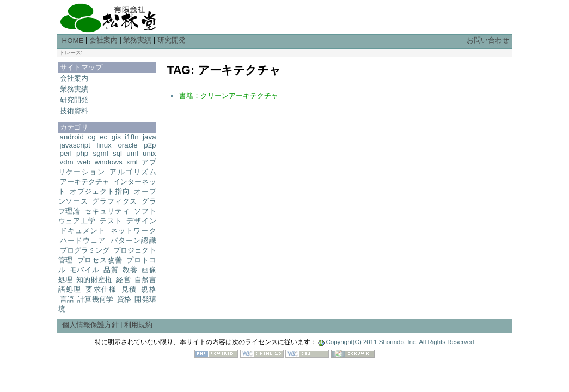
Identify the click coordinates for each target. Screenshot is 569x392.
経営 (123, 280)
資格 (124, 299)
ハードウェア (83, 240)
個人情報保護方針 (90, 325)
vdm (67, 162)
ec (103, 137)
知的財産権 (94, 280)
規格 (148, 289)
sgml (101, 153)
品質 (111, 270)
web (84, 162)
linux (104, 145)
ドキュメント (83, 231)
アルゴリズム (133, 172)
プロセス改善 (100, 260)
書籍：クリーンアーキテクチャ (229, 96)
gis (116, 137)
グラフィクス (115, 201)
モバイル (85, 270)
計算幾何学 (95, 299)
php (82, 153)
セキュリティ (107, 211)
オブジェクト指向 (100, 191)
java (149, 137)
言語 (67, 299)
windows (109, 162)
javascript (75, 145)
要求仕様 (101, 289)
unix (149, 153)
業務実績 (137, 40)
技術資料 (74, 111)
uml (132, 153)
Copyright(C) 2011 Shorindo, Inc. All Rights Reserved (400, 342)
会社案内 (103, 40)
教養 (130, 270)
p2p (150, 145)
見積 (129, 289)
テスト (111, 221)
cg (92, 137)
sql (117, 153)
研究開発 (172, 40)
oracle (127, 145)
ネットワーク (133, 231)
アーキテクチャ (85, 182)
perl (66, 153)
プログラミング (85, 250)
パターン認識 (133, 240)
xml (132, 162)
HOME (73, 41)
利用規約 (138, 325)
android (72, 137)
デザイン (141, 221)
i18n (131, 137)
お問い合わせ (488, 40)
